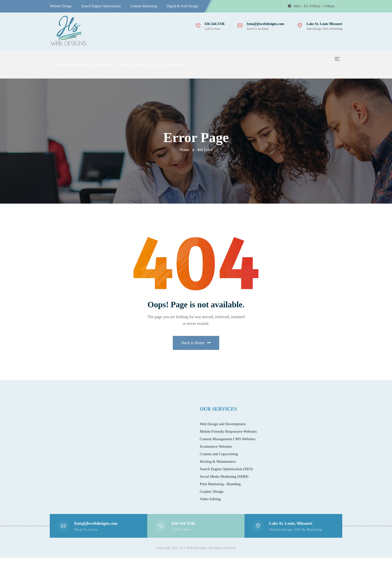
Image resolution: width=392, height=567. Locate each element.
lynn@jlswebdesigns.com (265, 24)
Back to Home (196, 347)
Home (185, 150)
